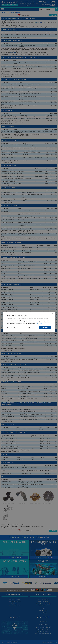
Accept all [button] (45, 328)
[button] (12, 328)
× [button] (53, 314)
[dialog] (29, 322)
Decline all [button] (31, 328)
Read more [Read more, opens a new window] (39, 324)
